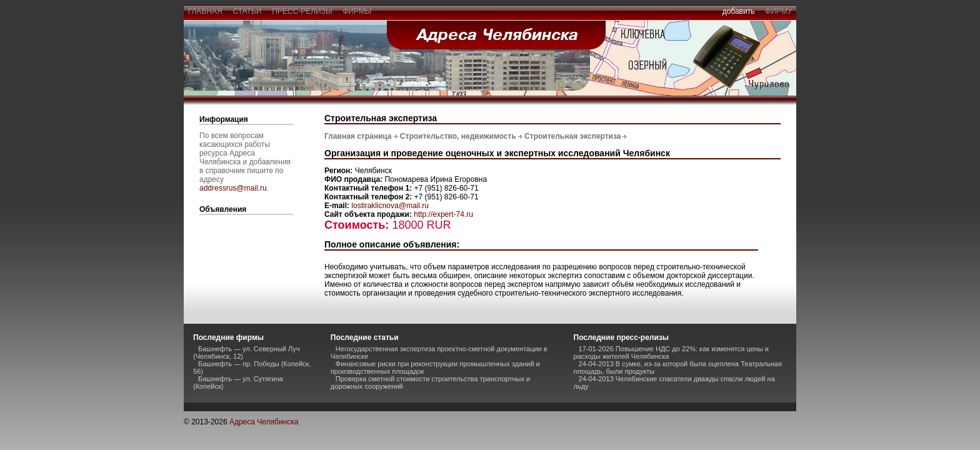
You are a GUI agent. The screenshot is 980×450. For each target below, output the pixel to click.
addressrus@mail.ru (233, 188)
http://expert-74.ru (443, 214)
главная (205, 11)
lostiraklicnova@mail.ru (390, 206)
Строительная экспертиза (572, 136)
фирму (778, 11)
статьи (247, 11)
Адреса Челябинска (264, 422)
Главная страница (358, 136)
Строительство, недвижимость (458, 136)
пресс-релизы (302, 11)
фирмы (357, 11)
